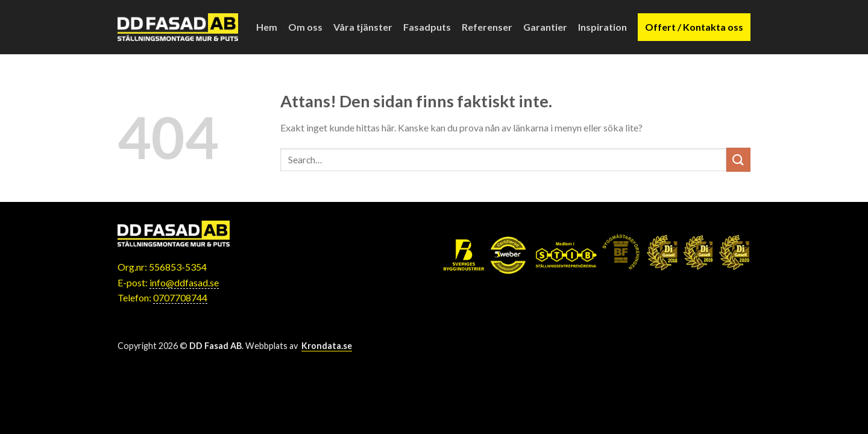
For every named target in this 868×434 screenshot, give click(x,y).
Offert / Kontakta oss (694, 27)
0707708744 (180, 297)
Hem (267, 27)
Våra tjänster (363, 27)
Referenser (487, 27)
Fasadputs (427, 27)
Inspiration (602, 27)
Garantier (545, 27)
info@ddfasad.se (184, 282)
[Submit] (738, 159)
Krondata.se (327, 346)
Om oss (305, 27)
